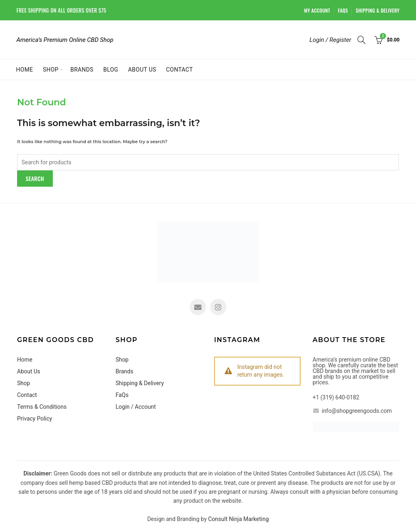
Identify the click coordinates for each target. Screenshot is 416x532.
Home (25, 70)
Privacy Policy (35, 419)
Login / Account (136, 407)
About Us (142, 70)
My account (317, 10)
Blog (111, 70)
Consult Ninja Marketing (238, 519)
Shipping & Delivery (378, 10)
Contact (180, 70)
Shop (51, 70)
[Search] (362, 40)
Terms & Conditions (42, 407)
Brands (82, 70)
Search (35, 178)
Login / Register (330, 40)
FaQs (343, 10)
